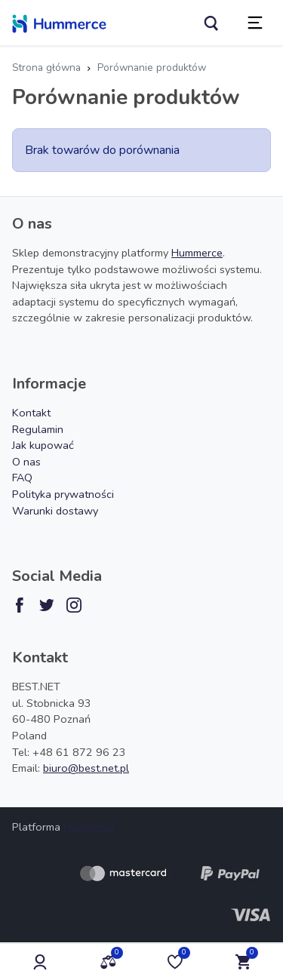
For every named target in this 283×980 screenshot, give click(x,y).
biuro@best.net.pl (86, 768)
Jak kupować (43, 445)
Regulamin (38, 429)
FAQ (22, 478)
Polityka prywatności (63, 494)
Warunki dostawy (55, 511)
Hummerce (197, 253)
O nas (26, 462)
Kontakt (31, 413)
